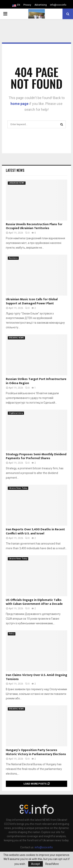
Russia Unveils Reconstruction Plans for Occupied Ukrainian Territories (34, 226)
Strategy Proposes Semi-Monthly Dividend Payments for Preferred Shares (36, 456)
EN (19, 5)
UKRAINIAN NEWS (17, 183)
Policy (12, 634)
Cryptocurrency (16, 413)
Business (13, 258)
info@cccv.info (58, 5)
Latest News (15, 170)
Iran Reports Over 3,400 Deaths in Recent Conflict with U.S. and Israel (35, 531)
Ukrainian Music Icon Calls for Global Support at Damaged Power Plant (32, 301)
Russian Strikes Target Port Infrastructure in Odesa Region (36, 381)
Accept (36, 864)
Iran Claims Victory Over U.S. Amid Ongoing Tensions (36, 677)
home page (19, 104)
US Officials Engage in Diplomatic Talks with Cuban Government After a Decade (34, 602)
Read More (52, 864)
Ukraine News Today (18, 488)
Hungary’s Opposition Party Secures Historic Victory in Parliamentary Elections (36, 752)
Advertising (41, 5)
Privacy (27, 5)
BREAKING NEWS (16, 338)
